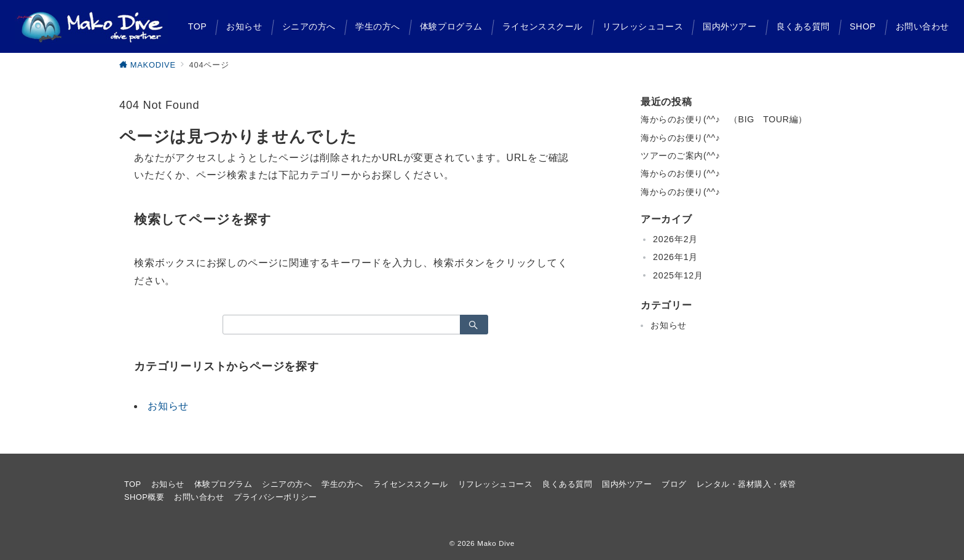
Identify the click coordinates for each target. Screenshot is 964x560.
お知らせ (168, 406)
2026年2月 (675, 239)
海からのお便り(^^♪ (680, 138)
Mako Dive (496, 543)
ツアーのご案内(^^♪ (680, 156)
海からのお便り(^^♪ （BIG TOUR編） (724, 119)
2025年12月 (678, 275)
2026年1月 (675, 257)
